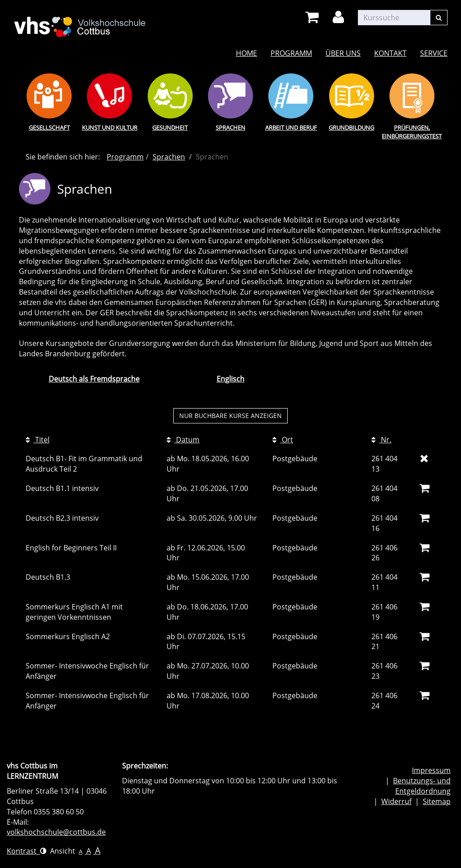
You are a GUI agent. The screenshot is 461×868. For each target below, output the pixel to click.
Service (434, 53)
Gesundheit (170, 127)
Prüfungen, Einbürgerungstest (412, 132)
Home (246, 53)
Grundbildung (351, 127)
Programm (291, 53)
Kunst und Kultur (110, 127)
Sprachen (230, 127)
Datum (183, 440)
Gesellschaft (49, 127)
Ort (283, 440)
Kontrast (27, 851)
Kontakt (390, 53)
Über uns (343, 53)
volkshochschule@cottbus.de (56, 832)
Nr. (381, 440)
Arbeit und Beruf (291, 127)
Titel (38, 440)
